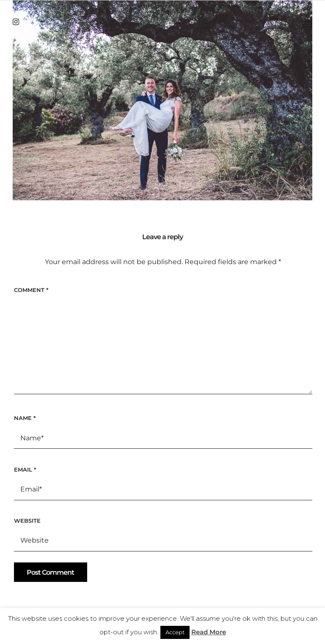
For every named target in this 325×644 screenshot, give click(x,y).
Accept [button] (175, 632)
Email (25, 469)
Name (25, 418)
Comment (31, 290)
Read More (209, 632)
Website (27, 521)
